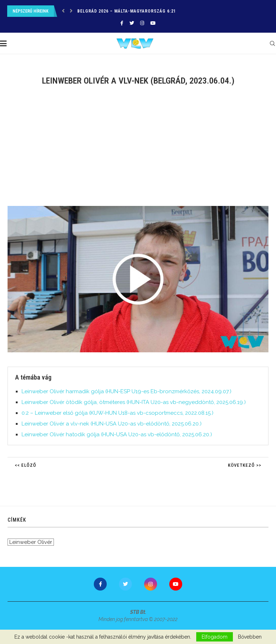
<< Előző (26, 465)
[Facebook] (122, 23)
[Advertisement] (138, 150)
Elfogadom (215, 637)
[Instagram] (142, 23)
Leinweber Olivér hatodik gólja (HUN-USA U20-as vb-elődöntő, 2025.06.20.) (117, 434)
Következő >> (245, 465)
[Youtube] (153, 23)
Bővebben (250, 637)
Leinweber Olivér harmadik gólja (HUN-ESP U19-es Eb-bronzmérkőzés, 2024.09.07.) (126, 391)
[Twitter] (132, 23)
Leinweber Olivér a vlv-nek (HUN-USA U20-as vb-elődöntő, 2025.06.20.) (112, 424)
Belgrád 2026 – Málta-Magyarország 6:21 (127, 11)
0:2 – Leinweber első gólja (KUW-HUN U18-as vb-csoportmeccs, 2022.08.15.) (118, 413)
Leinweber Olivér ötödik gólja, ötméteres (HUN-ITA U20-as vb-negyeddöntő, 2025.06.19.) (134, 402)
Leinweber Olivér (31, 542)
